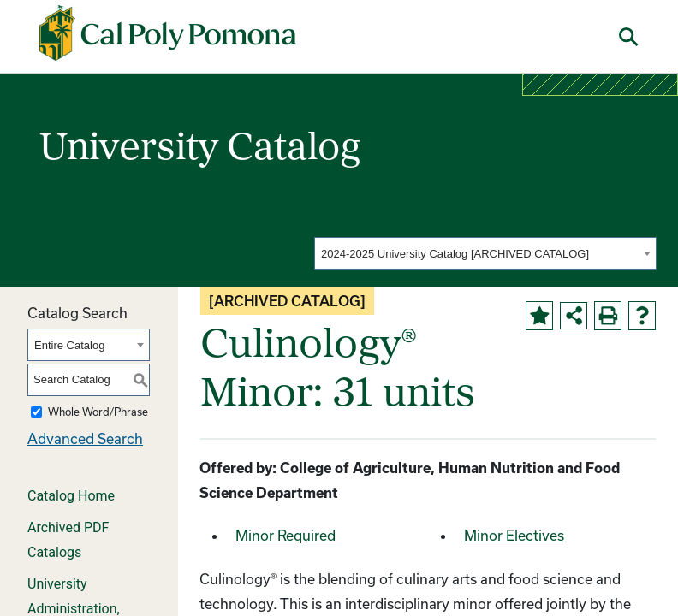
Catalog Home (71, 496)
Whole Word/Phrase (98, 412)
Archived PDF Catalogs (68, 540)
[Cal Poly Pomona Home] (168, 33)
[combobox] (485, 253)
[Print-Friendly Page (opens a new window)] (608, 316)
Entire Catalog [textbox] (69, 345)
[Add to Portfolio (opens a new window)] (539, 316)
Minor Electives (514, 535)
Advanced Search (85, 438)
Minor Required (285, 535)
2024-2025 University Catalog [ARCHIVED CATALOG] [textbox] (455, 254)
